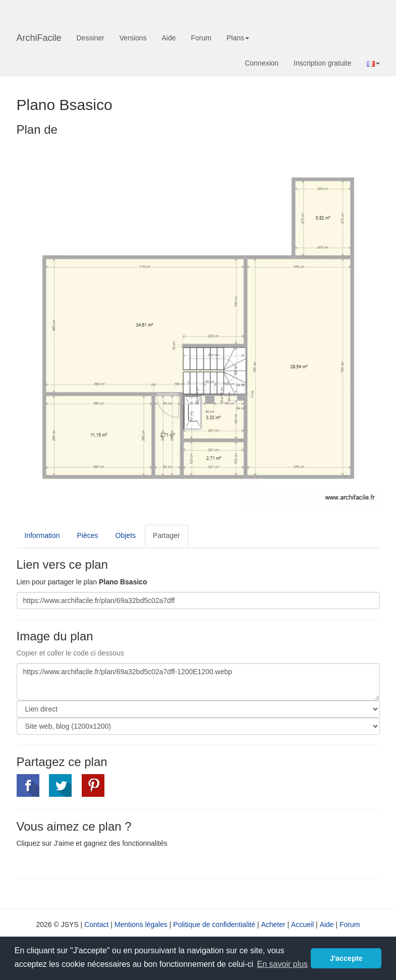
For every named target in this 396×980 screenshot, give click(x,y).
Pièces (88, 535)
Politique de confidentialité (214, 924)
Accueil (302, 924)
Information (42, 535)
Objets (126, 535)
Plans (238, 38)
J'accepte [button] (346, 958)
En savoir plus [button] (283, 964)
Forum (201, 38)
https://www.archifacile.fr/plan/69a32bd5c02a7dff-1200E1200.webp (198, 682)
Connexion (262, 63)
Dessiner (91, 38)
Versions (133, 38)
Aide (168, 38)
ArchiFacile (39, 38)
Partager (166, 535)
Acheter (273, 924)
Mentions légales (141, 924)
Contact (96, 924)
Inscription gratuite (322, 63)
